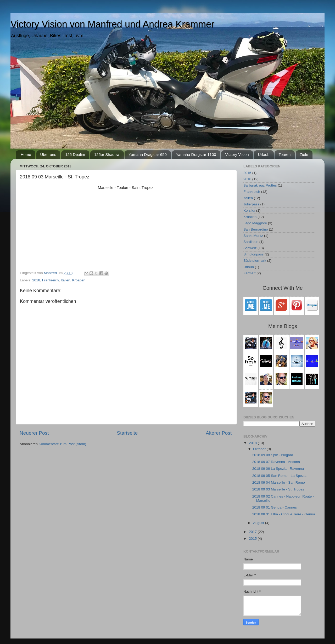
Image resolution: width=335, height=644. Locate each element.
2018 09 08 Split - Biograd (273, 455)
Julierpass (251, 204)
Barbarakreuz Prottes (260, 185)
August (259, 523)
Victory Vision (237, 154)
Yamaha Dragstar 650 (148, 154)
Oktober (260, 449)
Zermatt (250, 273)
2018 (36, 280)
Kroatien (79, 280)
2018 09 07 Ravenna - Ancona (276, 462)
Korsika (249, 211)
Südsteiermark (255, 261)
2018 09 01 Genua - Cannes (275, 507)
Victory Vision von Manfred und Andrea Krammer (112, 24)
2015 (247, 173)
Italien (65, 280)
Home (26, 154)
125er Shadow (107, 154)
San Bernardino (256, 229)
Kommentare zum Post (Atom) (63, 444)
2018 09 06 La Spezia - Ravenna (278, 469)
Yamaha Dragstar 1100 (196, 154)
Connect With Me (283, 288)
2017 (253, 532)
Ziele (304, 154)
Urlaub (264, 154)
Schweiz (250, 248)
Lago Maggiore (255, 223)
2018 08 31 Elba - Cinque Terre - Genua (284, 514)
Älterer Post (219, 433)
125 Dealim (75, 154)
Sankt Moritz (253, 236)
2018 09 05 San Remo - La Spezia (279, 476)
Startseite (127, 433)
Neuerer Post (34, 433)
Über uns (48, 154)
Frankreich (51, 280)
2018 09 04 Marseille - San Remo (279, 482)
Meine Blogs (283, 326)
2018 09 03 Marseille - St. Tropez (278, 489)
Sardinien (251, 242)
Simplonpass (253, 254)
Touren (284, 154)
